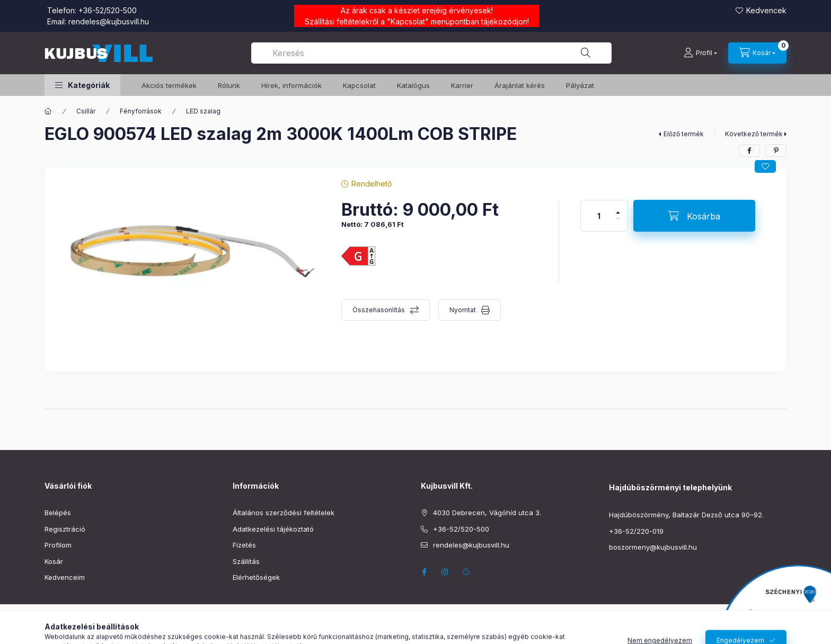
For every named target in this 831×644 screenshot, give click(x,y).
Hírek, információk (291, 85)
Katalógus (413, 85)
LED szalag (203, 111)
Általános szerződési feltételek (284, 513)
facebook (424, 572)
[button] (82, 85)
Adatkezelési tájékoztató (273, 529)
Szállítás (246, 561)
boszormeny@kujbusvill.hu (653, 547)
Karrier (462, 85)
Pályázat (580, 85)
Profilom (58, 545)
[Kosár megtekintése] (757, 53)
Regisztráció (65, 529)
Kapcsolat (408, 21)
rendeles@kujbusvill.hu (109, 21)
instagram (445, 572)
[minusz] (618, 223)
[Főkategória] (48, 111)
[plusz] (618, 208)
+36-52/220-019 (636, 531)
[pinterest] (776, 151)
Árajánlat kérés (520, 85)
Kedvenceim (65, 577)
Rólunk (229, 85)
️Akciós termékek (169, 85)
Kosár (54, 561)
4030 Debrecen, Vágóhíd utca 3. (487, 513)
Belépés (58, 513)
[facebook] (749, 151)
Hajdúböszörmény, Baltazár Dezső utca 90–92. (686, 515)
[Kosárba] (694, 216)
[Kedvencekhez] (765, 166)
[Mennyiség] (599, 216)
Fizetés (244, 545)
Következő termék (754, 134)
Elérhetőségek (256, 577)
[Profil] (700, 53)
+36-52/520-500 (108, 10)
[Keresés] (586, 53)
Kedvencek (766, 10)
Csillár (86, 111)
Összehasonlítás (379, 310)
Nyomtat (463, 310)
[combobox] (431, 53)
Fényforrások (141, 111)
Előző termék (684, 134)
